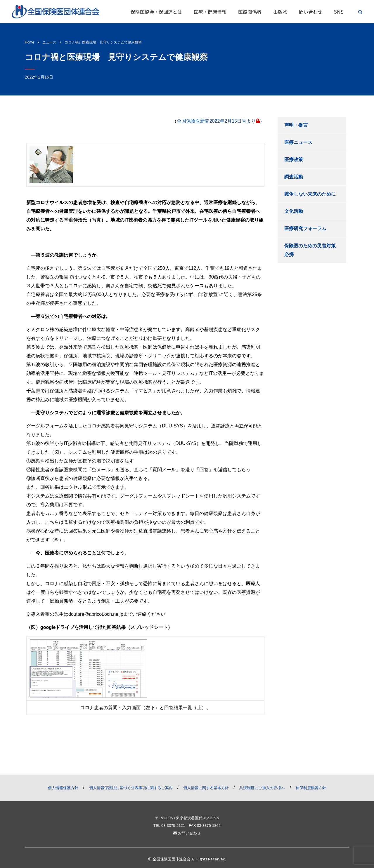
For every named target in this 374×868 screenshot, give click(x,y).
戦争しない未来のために (310, 194)
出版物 (280, 12)
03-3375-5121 (173, 826)
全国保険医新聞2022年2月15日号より (218, 121)
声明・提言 (296, 125)
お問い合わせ (187, 833)
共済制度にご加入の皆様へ (262, 788)
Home (30, 42)
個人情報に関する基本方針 (206, 788)
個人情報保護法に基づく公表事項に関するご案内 (131, 788)
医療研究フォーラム (305, 228)
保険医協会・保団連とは (156, 12)
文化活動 (294, 211)
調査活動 (294, 177)
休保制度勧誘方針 (311, 788)
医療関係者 (250, 12)
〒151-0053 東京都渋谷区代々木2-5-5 (187, 818)
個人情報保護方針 (63, 788)
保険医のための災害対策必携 (310, 250)
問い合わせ (311, 12)
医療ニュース (298, 142)
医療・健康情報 (210, 12)
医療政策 (294, 160)
